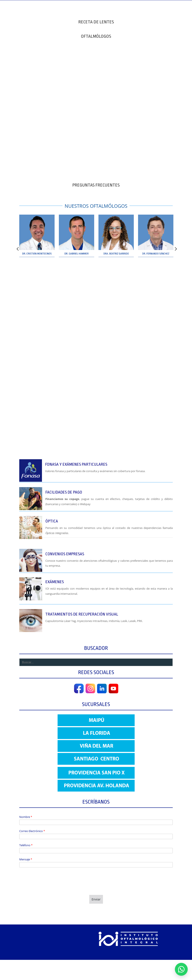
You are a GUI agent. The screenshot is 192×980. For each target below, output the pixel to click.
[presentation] (52, 888)
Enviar (96, 899)
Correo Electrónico (32, 831)
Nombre (26, 817)
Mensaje (26, 859)
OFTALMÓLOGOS (96, 36)
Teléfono (26, 845)
